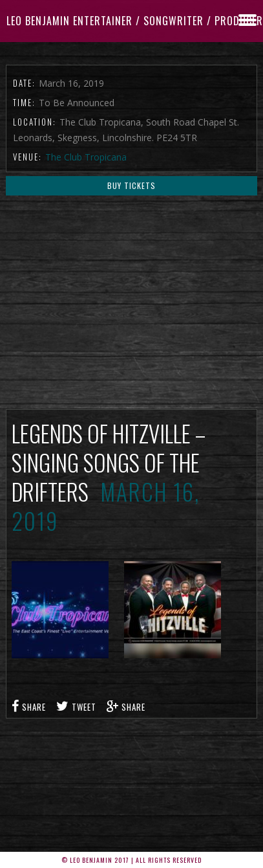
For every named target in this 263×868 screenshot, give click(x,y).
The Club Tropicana (86, 157)
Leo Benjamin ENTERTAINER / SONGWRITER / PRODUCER (135, 21)
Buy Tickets (131, 185)
